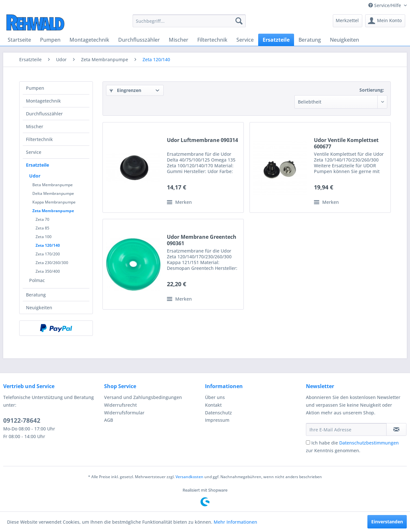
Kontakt (213, 405)
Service (34, 152)
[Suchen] (239, 21)
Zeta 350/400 (48, 271)
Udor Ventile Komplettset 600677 (346, 143)
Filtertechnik (39, 139)
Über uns (215, 397)
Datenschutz (218, 413)
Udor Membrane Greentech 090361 (202, 240)
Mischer (35, 126)
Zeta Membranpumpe (53, 211)
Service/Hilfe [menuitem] (385, 5)
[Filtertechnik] (212, 40)
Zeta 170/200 (48, 254)
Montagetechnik (43, 101)
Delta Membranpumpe (53, 193)
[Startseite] (19, 40)
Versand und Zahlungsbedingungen (143, 397)
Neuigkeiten (39, 308)
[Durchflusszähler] (139, 40)
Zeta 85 (42, 228)
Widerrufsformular (124, 413)
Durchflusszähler (44, 114)
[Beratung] (310, 40)
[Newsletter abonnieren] (396, 429)
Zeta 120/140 (48, 245)
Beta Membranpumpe (53, 185)
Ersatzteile (37, 165)
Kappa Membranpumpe (54, 202)
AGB (109, 420)
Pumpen (35, 88)
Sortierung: (372, 90)
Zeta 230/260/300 (52, 263)
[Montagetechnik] (89, 40)
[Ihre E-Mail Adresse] (346, 429)
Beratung (36, 295)
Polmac (37, 280)
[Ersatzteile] (276, 40)
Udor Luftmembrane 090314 (202, 140)
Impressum (217, 420)
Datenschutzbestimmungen (369, 443)
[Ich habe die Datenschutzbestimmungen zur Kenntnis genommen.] (308, 442)
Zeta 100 (44, 237)
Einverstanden (387, 522)
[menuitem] (189, 21)
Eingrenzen (125, 90)
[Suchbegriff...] (189, 21)
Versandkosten (189, 477)
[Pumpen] (50, 40)
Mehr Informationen (235, 522)
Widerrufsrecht (120, 405)
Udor (35, 176)
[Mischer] (179, 40)
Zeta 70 (42, 219)
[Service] (245, 40)
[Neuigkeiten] (344, 40)
